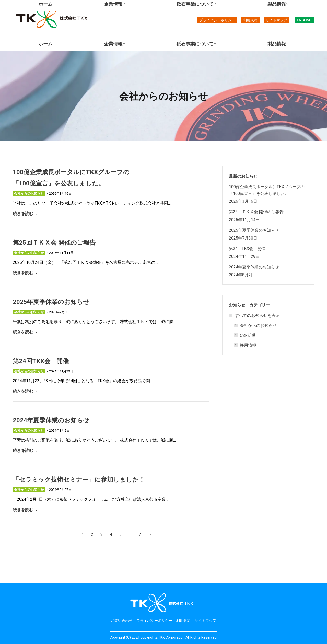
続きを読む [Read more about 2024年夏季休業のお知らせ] (25, 450)
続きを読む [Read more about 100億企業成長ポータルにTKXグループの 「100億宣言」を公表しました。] (25, 213)
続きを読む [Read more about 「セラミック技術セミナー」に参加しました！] (25, 510)
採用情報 (248, 345)
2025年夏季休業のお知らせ (51, 302)
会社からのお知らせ (29, 193)
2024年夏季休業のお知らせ (51, 420)
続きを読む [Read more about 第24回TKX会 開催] (25, 391)
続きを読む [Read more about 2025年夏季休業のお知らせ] (25, 332)
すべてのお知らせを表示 (255, 315)
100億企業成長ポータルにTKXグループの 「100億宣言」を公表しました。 (268, 190)
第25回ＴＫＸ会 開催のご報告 (54, 242)
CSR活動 (248, 335)
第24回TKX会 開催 (41, 361)
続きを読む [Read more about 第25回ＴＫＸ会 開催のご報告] (25, 273)
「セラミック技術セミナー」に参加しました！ (79, 479)
